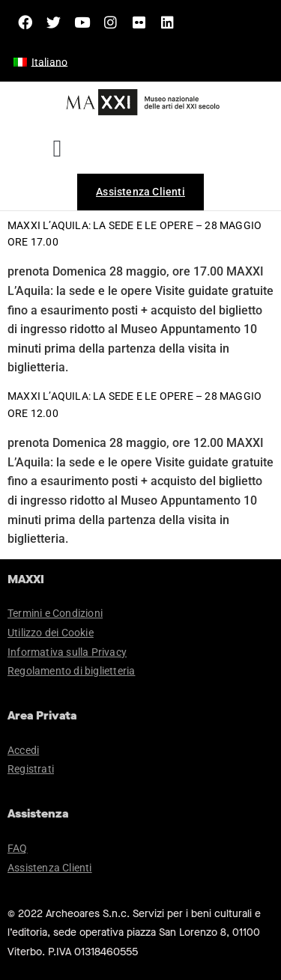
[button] (57, 148)
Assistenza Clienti (50, 868)
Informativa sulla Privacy (67, 652)
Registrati (31, 769)
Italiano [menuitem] (50, 62)
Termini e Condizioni (55, 613)
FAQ (18, 848)
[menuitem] (40, 62)
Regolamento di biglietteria (71, 671)
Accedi (23, 750)
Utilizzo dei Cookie (51, 633)
